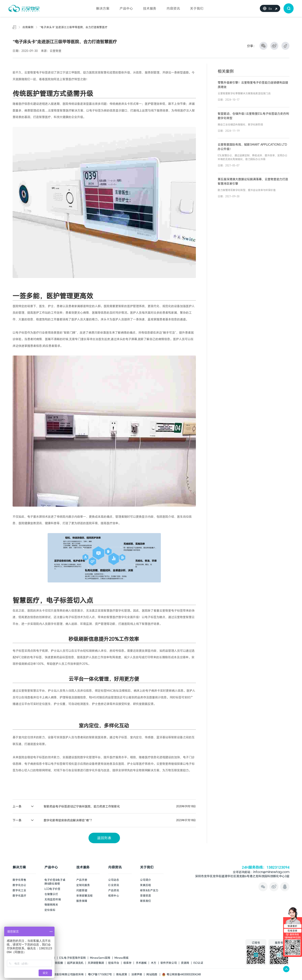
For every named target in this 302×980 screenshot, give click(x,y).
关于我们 (197, 8)
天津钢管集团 (96, 963)
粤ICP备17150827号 (100, 974)
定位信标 (50, 910)
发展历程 (146, 885)
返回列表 (104, 838)
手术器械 (141, 963)
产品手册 (82, 880)
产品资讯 (114, 890)
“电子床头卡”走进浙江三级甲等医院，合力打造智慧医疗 (74, 27)
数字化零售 (19, 880)
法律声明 (137, 974)
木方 (154, 963)
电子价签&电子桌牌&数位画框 (55, 882)
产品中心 (126, 8)
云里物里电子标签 (36, 72)
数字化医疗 (19, 896)
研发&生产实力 (149, 890)
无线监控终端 (53, 899)
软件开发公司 (169, 963)
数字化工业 (19, 890)
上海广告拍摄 (55, 963)
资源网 (185, 963)
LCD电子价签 (52, 889)
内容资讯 (173, 8)
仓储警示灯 (51, 894)
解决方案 (103, 8)
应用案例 (28, 27)
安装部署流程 (85, 896)
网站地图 (152, 974)
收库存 (127, 963)
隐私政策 (122, 974)
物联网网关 (51, 905)
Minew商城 (121, 958)
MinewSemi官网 (100, 958)
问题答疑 (82, 890)
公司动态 (114, 880)
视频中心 (114, 896)
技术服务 (150, 8)
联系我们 (146, 901)
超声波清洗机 (75, 963)
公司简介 (146, 880)
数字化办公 (19, 885)
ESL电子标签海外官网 (73, 958)
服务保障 (82, 901)
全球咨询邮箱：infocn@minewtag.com (261, 872)
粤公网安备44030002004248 (181, 974)
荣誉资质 (146, 896)
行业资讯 (114, 885)
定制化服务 (83, 885)
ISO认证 (198, 963)
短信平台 (114, 963)
